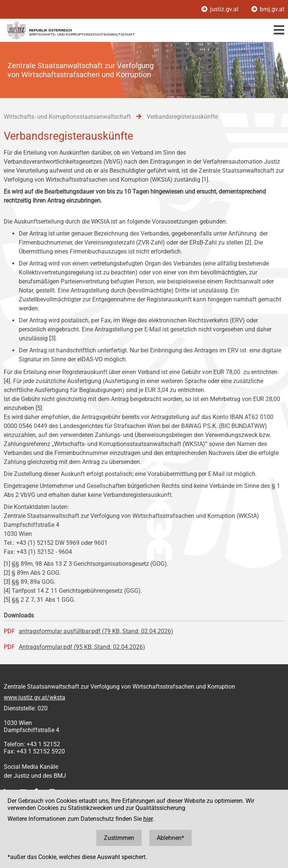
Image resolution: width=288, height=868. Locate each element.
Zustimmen (119, 838)
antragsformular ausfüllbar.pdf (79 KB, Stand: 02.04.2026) (96, 631)
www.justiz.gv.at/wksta (34, 697)
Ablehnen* (170, 838)
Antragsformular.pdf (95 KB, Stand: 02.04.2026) (82, 647)
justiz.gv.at (221, 9)
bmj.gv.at (268, 9)
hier (148, 819)
